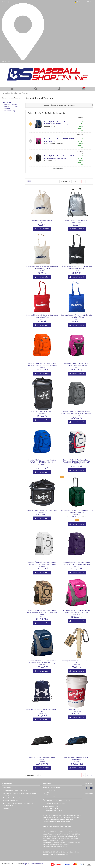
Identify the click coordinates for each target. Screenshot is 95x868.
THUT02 (77, 271)
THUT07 (42, 222)
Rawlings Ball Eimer (77, 709)
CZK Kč (90, 2)
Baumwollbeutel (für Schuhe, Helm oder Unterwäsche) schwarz (77, 268)
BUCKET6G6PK (77, 711)
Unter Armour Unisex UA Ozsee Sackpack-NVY (42, 710)
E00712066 (42, 617)
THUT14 (42, 319)
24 (74, 181)
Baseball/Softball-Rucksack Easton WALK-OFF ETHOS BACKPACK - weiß (42, 563)
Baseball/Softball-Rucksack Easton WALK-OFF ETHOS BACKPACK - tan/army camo (42, 613)
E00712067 (77, 464)
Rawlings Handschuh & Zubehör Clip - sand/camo (77, 662)
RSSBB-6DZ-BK (42, 414)
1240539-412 (42, 713)
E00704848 (77, 514)
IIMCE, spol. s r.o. (64, 844)
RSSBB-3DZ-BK (42, 512)
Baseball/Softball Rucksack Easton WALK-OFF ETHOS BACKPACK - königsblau (42, 462)
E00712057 (42, 566)
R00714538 (77, 665)
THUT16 (77, 319)
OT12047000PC (77, 222)
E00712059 (42, 367)
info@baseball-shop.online (55, 803)
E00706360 (77, 615)
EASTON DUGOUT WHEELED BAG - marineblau (77, 758)
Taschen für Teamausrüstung (9, 110)
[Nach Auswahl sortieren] (65, 181)
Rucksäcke (7, 102)
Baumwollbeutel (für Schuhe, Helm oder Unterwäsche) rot (42, 316)
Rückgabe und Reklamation (13, 798)
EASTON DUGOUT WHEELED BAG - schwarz (42, 758)
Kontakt (5, 2)
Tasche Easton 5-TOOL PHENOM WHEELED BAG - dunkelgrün (77, 511)
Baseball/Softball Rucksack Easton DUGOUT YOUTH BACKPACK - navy (42, 662)
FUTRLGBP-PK (77, 367)
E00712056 (77, 416)
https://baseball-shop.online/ (53, 834)
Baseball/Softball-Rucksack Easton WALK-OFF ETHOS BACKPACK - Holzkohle (77, 413)
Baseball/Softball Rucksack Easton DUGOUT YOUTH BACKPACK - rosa (77, 612)
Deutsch (80, 2)
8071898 (42, 762)
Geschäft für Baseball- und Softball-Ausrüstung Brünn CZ (20, 794)
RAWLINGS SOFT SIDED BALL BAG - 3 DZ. (42, 510)
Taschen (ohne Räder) (11, 107)
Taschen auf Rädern (10, 105)
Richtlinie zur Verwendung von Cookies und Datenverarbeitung (18, 804)
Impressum (7, 788)
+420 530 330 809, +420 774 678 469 (58, 800)
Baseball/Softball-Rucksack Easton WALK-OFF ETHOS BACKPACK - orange (42, 364)
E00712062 (42, 466)
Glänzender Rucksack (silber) (77, 220)
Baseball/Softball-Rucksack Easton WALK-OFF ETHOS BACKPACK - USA (77, 461)
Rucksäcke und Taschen (11, 98)
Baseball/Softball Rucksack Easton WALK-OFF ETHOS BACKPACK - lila (77, 563)
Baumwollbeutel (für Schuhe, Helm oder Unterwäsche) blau (77, 316)
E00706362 (42, 665)
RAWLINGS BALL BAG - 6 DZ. (42, 412)
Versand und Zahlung (10, 801)
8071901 (77, 762)
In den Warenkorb (42, 229)
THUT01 (42, 271)
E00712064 (77, 566)
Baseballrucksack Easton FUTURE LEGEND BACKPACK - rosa (77, 364)
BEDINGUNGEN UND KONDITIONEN (15, 790)
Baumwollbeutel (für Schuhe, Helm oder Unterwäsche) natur (42, 268)
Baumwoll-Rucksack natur (42, 220)
